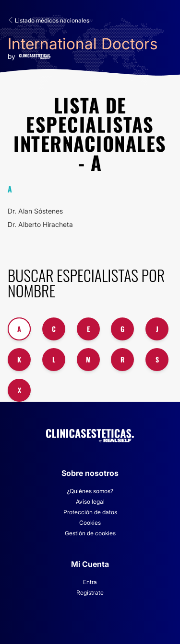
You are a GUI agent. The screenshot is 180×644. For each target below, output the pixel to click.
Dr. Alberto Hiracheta (40, 224)
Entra (90, 582)
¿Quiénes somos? (90, 491)
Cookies (90, 523)
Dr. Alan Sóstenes (35, 211)
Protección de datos (90, 512)
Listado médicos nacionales (48, 20)
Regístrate (90, 593)
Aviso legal (90, 502)
